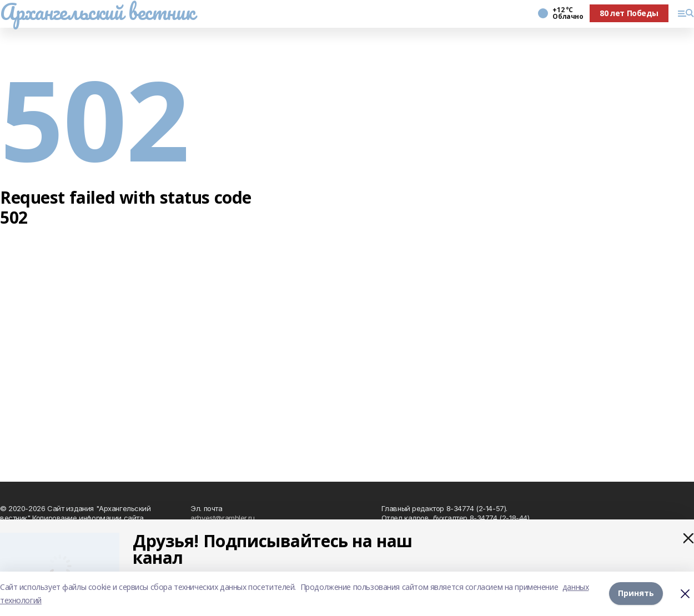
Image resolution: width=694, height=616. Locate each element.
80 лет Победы (629, 13)
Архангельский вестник (97, 12)
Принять (636, 594)
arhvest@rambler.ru (222, 518)
